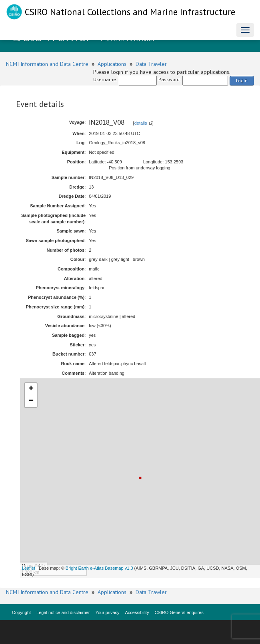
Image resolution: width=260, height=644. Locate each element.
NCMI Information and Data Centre (47, 64)
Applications (112, 64)
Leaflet (29, 568)
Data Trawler (151, 64)
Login (242, 80)
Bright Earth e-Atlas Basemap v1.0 (99, 568)
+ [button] (31, 389)
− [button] (31, 401)
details (141, 123)
